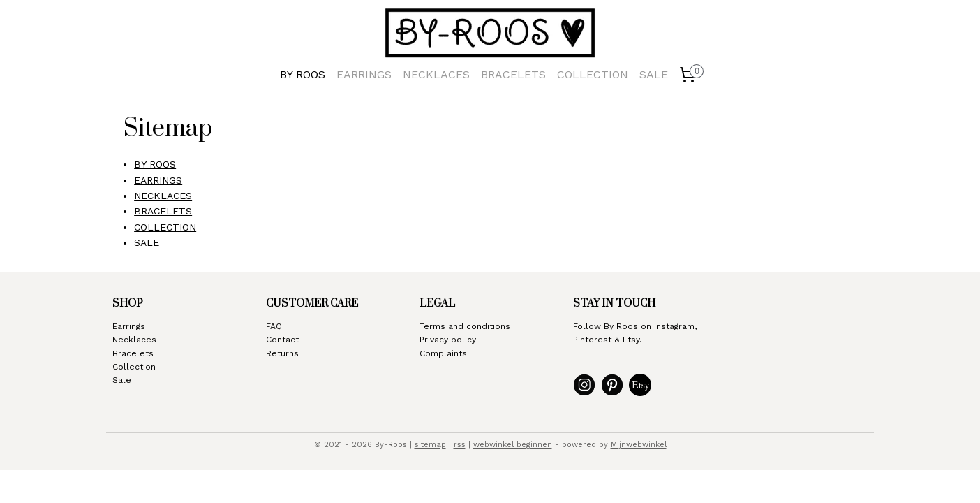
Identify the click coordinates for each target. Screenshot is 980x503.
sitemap (430, 445)
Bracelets (133, 353)
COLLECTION (593, 74)
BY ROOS (303, 74)
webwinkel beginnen (513, 445)
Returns (282, 353)
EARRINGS (364, 74)
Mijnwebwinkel (639, 445)
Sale (122, 380)
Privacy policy (448, 340)
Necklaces (134, 340)
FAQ (274, 326)
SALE (654, 74)
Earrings (129, 326)
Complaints (443, 353)
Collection (134, 367)
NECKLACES (436, 74)
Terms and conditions (465, 326)
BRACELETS (513, 74)
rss (460, 445)
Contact (282, 340)
